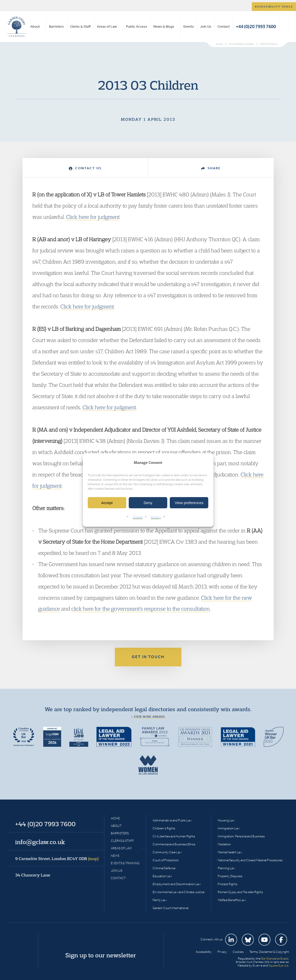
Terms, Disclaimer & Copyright (269, 952)
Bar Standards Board (275, 958)
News (115, 856)
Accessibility (204, 952)
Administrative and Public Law (172, 820)
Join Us (206, 27)
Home (115, 818)
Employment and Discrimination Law (177, 884)
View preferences (189, 503)
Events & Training (125, 863)
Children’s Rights (164, 828)
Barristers (56, 27)
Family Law (160, 900)
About (35, 27)
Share (211, 168)
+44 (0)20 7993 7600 (256, 27)
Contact (224, 27)
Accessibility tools (274, 7)
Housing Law (226, 820)
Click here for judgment (93, 217)
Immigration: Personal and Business (241, 836)
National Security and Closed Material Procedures (250, 860)
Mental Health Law (230, 852)
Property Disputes (230, 876)
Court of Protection (166, 860)
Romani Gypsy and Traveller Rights (240, 892)
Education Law (162, 876)
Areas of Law (107, 27)
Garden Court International (170, 908)
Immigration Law (229, 828)
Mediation (224, 844)
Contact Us (85, 168)
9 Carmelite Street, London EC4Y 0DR (57, 859)
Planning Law (226, 868)
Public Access (137, 27)
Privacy (156, 517)
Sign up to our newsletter (101, 955)
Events (189, 27)
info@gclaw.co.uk (40, 842)
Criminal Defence (164, 868)
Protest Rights (228, 884)
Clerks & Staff (80, 27)
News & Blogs (164, 27)
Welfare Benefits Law (232, 900)
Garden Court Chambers (17, 27)
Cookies (138, 517)
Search (284, 27)
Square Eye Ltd (278, 965)
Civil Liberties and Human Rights (174, 836)
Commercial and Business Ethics (174, 844)
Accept (107, 503)
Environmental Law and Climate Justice (179, 892)
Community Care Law (167, 852)
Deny (148, 503)
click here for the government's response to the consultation (141, 609)
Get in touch (148, 657)
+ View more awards (148, 717)
